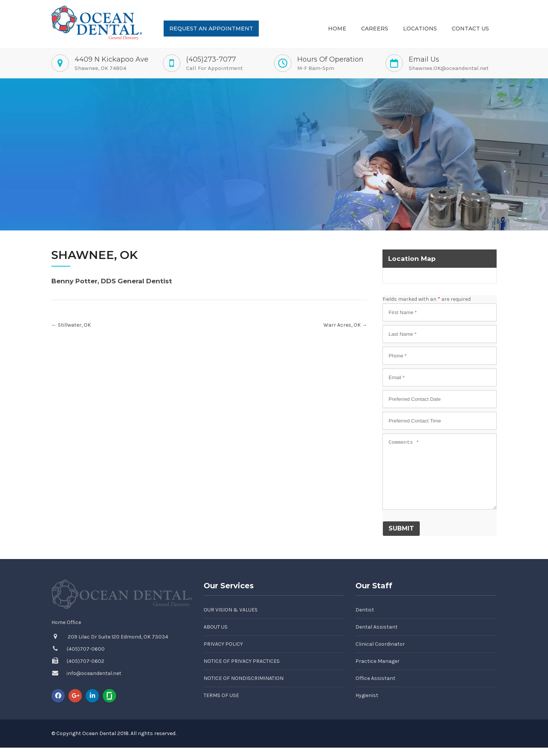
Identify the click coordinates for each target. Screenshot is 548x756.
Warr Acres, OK (345, 325)
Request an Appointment (211, 29)
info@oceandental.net (94, 673)
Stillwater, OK (71, 325)
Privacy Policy (223, 644)
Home (337, 29)
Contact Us (470, 29)
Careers (375, 29)
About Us (216, 627)
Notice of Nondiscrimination (244, 678)
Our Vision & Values (231, 610)
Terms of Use (221, 695)
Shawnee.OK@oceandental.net (449, 68)
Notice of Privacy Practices (242, 661)
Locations (420, 29)
